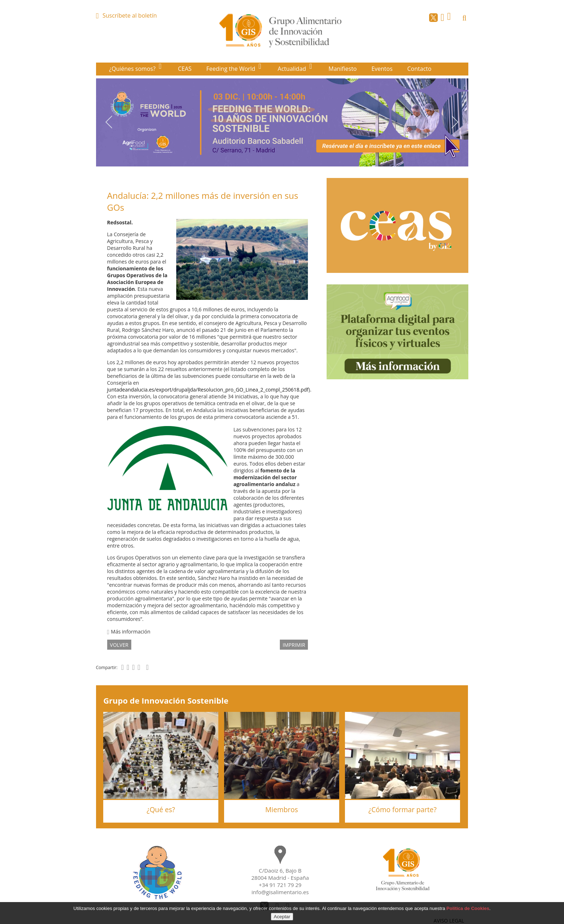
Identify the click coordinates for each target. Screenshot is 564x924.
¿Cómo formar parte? (402, 809)
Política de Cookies (468, 908)
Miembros (282, 809)
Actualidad (293, 69)
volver (119, 644)
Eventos (382, 69)
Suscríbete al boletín (130, 15)
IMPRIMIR (294, 644)
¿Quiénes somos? (133, 69)
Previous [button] (109, 122)
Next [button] (455, 122)
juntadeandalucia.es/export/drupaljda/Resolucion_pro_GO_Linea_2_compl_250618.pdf (208, 390)
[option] (282, 122)
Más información (129, 632)
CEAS (185, 69)
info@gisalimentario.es (280, 892)
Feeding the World (232, 69)
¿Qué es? (161, 809)
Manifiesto (343, 69)
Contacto (419, 69)
